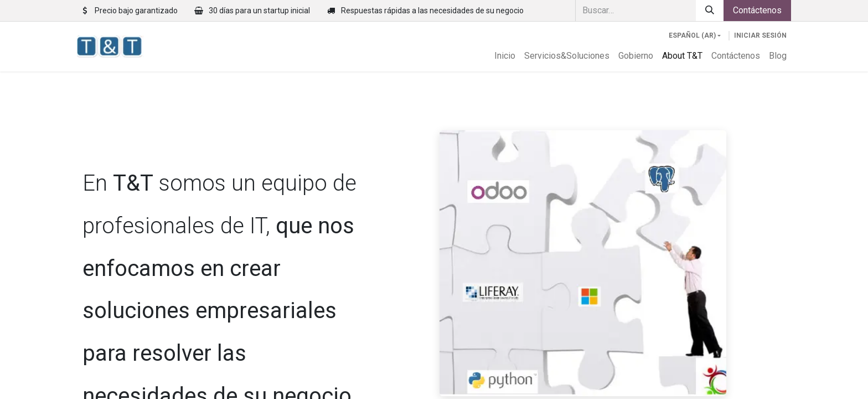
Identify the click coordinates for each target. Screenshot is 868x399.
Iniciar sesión (760, 35)
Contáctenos (757, 10)
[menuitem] (505, 56)
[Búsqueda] (710, 11)
